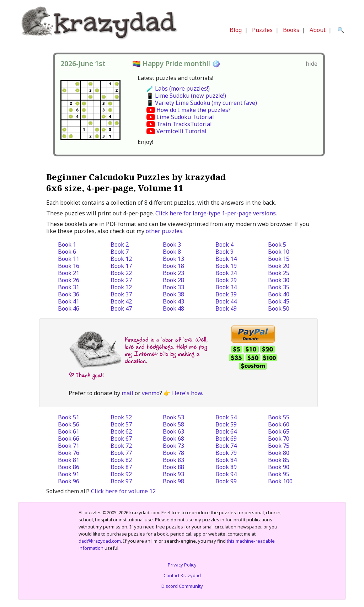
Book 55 (279, 417)
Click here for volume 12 (123, 491)
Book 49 (226, 308)
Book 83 (173, 460)
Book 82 (121, 460)
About (318, 30)
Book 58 (173, 424)
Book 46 (69, 308)
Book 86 (69, 467)
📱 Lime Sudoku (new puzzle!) (186, 96)
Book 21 (69, 273)
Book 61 (69, 431)
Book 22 (121, 273)
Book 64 (226, 431)
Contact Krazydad (182, 575)
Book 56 (69, 424)
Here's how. (188, 393)
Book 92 (121, 474)
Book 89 (226, 467)
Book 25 (279, 273)
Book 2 (120, 245)
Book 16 (69, 266)
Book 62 (121, 431)
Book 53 (173, 417)
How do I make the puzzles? (194, 110)
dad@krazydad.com (100, 541)
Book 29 (226, 280)
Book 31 (69, 287)
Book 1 (67, 245)
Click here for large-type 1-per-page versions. (216, 213)
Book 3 (172, 245)
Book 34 (226, 287)
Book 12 (121, 259)
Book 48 (173, 308)
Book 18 (173, 266)
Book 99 (226, 481)
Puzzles (262, 30)
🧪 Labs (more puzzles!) (178, 88)
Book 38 (173, 294)
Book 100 (280, 481)
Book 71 (69, 446)
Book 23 (173, 273)
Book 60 (279, 424)
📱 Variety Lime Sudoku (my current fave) (202, 103)
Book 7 (120, 252)
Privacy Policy (182, 565)
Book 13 (173, 259)
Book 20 (279, 266)
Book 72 (121, 446)
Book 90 (279, 467)
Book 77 (121, 453)
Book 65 (279, 431)
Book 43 (173, 301)
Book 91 (69, 474)
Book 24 (226, 273)
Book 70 (279, 439)
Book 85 (279, 460)
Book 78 (173, 453)
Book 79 (226, 453)
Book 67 (121, 439)
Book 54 (226, 417)
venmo (151, 393)
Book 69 (226, 439)
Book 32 (121, 287)
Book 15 (279, 259)
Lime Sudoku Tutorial (185, 117)
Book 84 (226, 460)
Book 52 (121, 417)
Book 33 (173, 287)
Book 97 (121, 481)
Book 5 (277, 245)
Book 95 (279, 474)
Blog (236, 30)
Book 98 (173, 481)
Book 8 (172, 252)
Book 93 (173, 474)
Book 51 (69, 417)
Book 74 (226, 446)
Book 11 (69, 259)
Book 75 (279, 446)
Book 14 (226, 259)
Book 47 (121, 308)
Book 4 (224, 245)
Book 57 (121, 424)
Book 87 (121, 467)
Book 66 (69, 439)
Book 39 (226, 294)
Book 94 (226, 474)
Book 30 (279, 280)
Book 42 (121, 301)
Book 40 (279, 294)
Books (291, 30)
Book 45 (279, 301)
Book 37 (121, 294)
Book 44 (226, 301)
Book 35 (279, 287)
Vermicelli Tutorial (181, 131)
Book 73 (173, 446)
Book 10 (279, 252)
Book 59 (226, 424)
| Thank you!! (86, 375)
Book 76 (69, 453)
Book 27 (121, 280)
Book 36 (69, 294)
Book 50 (279, 308)
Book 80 (279, 453)
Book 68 (173, 439)
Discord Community (182, 586)
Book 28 (173, 280)
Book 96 (69, 481)
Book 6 (67, 252)
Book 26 (69, 280)
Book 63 (173, 431)
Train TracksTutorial (184, 124)
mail (127, 393)
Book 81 (69, 460)
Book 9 (224, 252)
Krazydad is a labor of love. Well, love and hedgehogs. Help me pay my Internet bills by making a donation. (166, 350)
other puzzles (164, 231)
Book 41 (69, 301)
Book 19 (226, 266)
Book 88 (173, 467)
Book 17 (121, 266)
